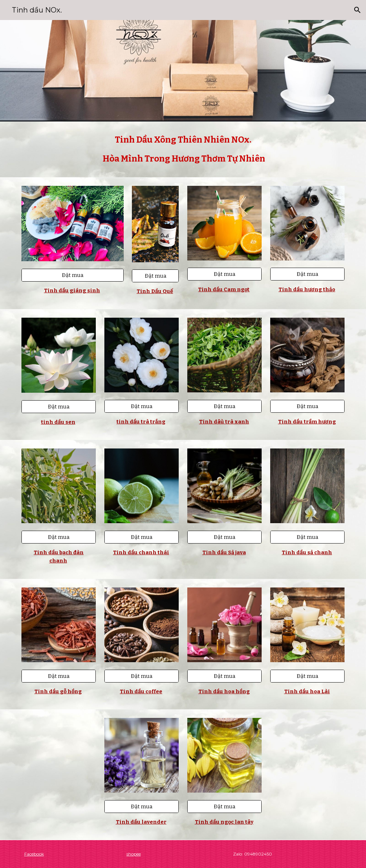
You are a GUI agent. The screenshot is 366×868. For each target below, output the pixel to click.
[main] (183, 149)
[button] (357, 10)
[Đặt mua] (73, 275)
